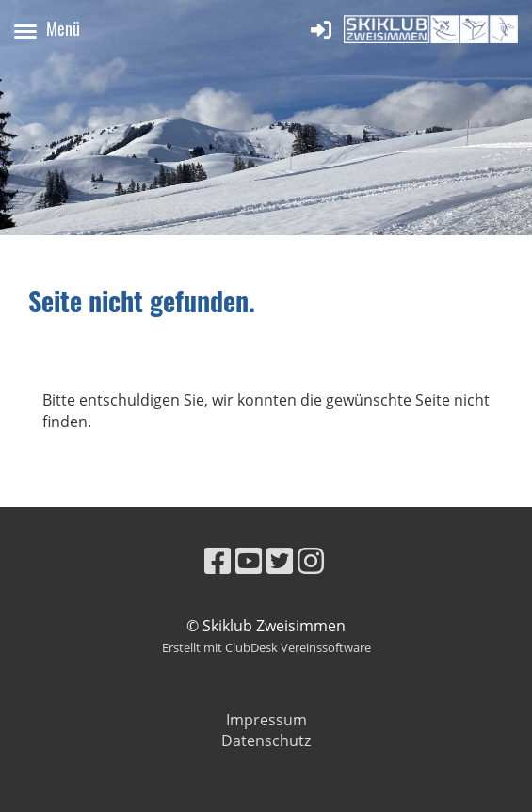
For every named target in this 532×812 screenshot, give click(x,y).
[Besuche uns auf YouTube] (249, 560)
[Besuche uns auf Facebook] (218, 560)
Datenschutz (266, 740)
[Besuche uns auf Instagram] (311, 560)
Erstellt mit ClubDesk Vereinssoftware (266, 647)
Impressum (266, 720)
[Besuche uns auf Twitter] (280, 560)
